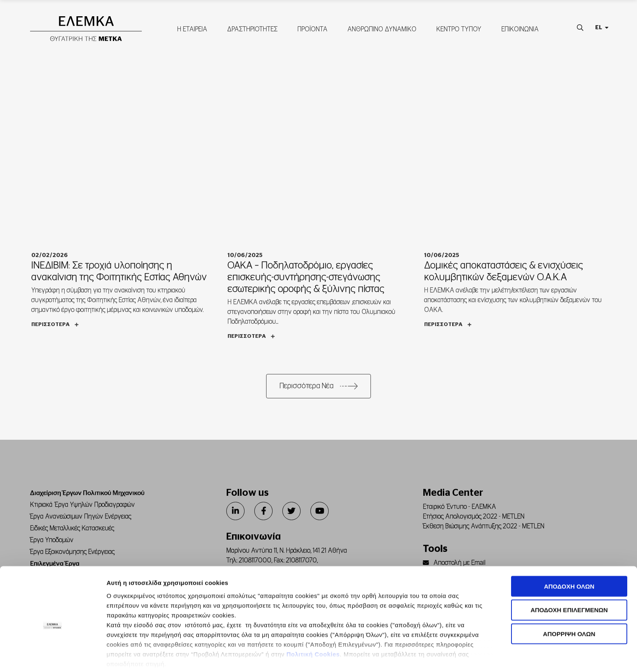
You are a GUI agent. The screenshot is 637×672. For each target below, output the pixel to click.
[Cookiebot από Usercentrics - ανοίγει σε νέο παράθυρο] (53, 656)
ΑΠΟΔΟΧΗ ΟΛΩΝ (569, 547)
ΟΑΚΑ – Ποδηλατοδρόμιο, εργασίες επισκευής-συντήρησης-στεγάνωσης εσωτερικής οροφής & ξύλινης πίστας (306, 281)
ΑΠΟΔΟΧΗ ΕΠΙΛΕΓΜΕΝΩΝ (569, 570)
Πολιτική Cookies (313, 615)
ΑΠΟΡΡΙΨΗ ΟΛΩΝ (569, 594)
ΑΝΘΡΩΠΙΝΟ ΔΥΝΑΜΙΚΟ (381, 31)
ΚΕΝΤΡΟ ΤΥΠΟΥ (458, 31)
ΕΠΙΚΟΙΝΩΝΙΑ (520, 31)
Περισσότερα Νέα (307, 390)
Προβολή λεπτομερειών (455, 656)
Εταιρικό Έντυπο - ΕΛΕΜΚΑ (459, 510)
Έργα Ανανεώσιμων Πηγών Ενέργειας (81, 520)
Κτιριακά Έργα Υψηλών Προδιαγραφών (82, 508)
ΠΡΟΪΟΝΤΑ (312, 31)
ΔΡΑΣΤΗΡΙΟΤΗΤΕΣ (252, 31)
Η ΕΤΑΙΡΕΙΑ (192, 31)
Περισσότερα (55, 328)
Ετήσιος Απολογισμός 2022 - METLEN (474, 520)
